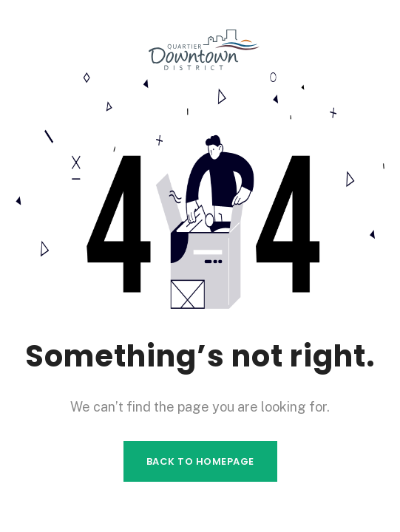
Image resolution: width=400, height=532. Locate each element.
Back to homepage (200, 461)
